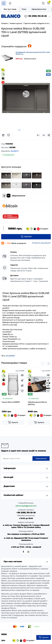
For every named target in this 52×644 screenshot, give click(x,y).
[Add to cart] (13, 422)
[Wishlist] (9, 135)
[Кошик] (48, 3)
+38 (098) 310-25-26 (35, 16)
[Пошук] (43, 3)
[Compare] (3, 135)
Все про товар (10, 9)
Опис (24, 9)
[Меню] (10, 3)
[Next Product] (43, 135)
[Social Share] (49, 135)
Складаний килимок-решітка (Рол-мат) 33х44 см (33, 53)
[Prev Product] (38, 135)
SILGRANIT (10, 356)
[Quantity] (3, 228)
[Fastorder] (22, 380)
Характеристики (39, 9)
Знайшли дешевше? (41, 243)
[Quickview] (22, 375)
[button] (43, 364)
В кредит (37, 229)
